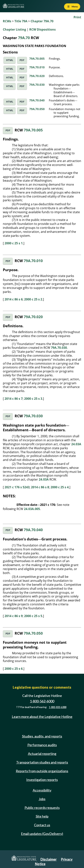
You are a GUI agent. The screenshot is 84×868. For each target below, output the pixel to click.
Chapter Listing (14, 29)
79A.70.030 (37, 85)
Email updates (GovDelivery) (42, 834)
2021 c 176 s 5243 (17, 487)
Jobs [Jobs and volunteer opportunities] (42, 799)
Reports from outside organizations (42, 771)
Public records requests (42, 808)
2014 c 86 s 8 (40, 487)
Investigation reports (42, 780)
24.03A (76, 444)
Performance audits (42, 745)
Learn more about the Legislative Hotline (42, 717)
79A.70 (24, 38)
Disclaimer (49, 859)
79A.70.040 (37, 100)
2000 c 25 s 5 (33, 616)
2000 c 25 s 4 (60, 487)
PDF (22, 60)
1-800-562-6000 (42, 701)
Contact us (42, 825)
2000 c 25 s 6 (14, 669)
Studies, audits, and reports (42, 736)
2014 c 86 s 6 (14, 299)
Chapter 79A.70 (42, 21)
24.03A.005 (32, 509)
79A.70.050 (37, 109)
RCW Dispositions (42, 29)
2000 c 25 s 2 (33, 299)
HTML (10, 60)
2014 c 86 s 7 (14, 399)
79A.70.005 (37, 59)
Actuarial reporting (42, 754)
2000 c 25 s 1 (14, 243)
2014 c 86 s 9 (14, 616)
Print (77, 17)
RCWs (7, 21)
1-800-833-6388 (58, 707)
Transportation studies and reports (42, 762)
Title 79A (21, 21)
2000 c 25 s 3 (33, 399)
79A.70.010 (37, 67)
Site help (42, 816)
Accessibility (42, 790)
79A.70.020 (37, 76)
